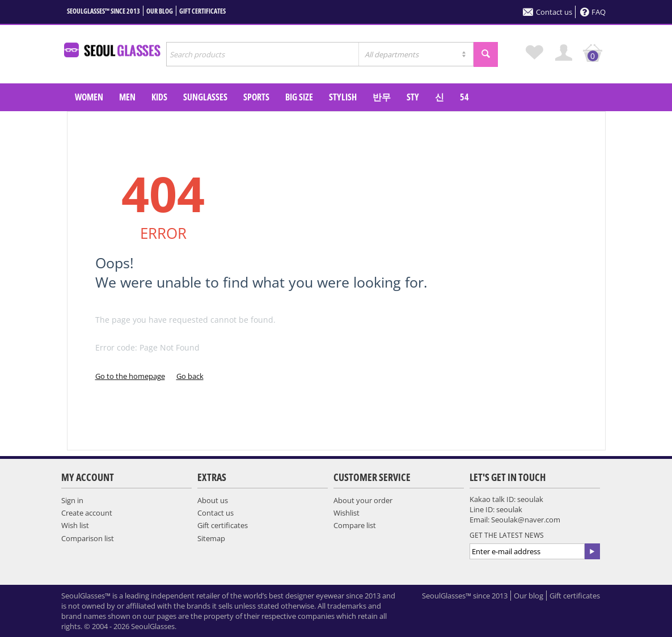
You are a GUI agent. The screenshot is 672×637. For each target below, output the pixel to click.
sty (413, 97)
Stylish (343, 97)
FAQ (593, 12)
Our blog (160, 11)
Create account (87, 513)
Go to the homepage (130, 376)
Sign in (72, 500)
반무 (382, 97)
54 (464, 97)
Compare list (355, 525)
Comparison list (88, 538)
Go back (190, 376)
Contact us (548, 12)
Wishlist (346, 513)
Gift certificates (202, 11)
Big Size (299, 97)
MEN (127, 97)
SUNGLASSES (205, 97)
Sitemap (211, 538)
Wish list (75, 525)
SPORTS (256, 97)
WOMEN (89, 97)
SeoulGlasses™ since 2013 (103, 11)
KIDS (159, 97)
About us (213, 500)
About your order (363, 500)
